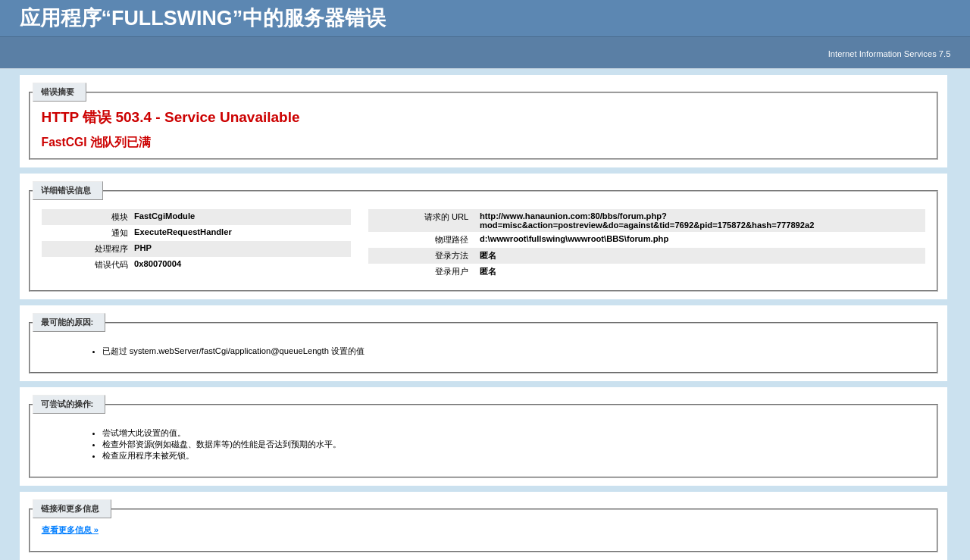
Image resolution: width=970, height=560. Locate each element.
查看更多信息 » (70, 530)
